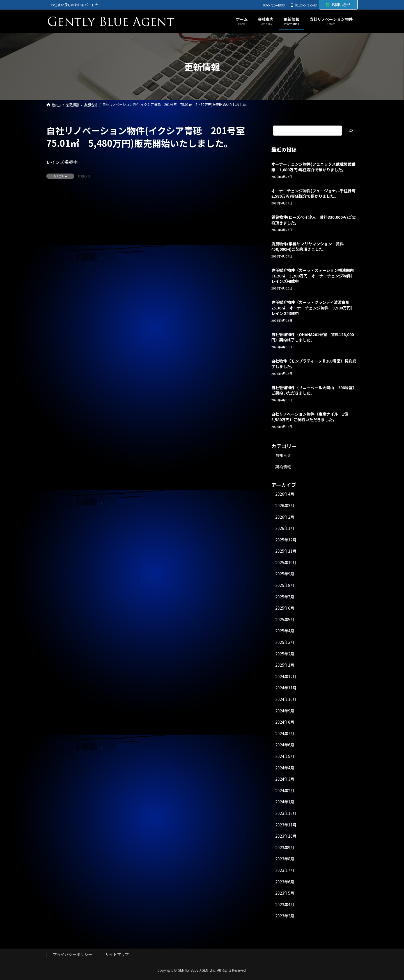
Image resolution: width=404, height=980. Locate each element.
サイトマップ (117, 955)
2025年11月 (286, 551)
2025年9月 (285, 574)
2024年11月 (286, 688)
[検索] (351, 131)
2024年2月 (285, 790)
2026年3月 (285, 505)
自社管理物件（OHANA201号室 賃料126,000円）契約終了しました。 (313, 337)
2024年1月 (285, 802)
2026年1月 (285, 528)
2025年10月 (286, 562)
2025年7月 (285, 597)
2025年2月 (285, 654)
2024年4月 (285, 768)
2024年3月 (285, 779)
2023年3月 (285, 916)
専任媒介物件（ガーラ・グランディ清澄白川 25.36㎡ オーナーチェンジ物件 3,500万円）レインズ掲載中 (313, 308)
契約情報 (283, 467)
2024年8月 (285, 722)
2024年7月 (285, 733)
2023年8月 (285, 859)
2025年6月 (285, 608)
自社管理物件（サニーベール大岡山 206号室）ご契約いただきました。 (314, 390)
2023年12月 (286, 813)
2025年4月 (285, 631)
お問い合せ (338, 4)
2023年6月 (285, 882)
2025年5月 (285, 619)
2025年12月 (286, 540)
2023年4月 (285, 904)
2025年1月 (285, 665)
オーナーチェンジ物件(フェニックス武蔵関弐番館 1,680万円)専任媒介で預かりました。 (313, 167)
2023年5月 (285, 893)
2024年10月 (286, 699)
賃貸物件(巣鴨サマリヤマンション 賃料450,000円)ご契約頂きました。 (307, 247)
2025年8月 (285, 585)
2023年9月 (285, 847)
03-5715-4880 (274, 5)
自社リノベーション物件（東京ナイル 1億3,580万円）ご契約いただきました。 (310, 417)
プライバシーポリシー (72, 955)
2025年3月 (285, 642)
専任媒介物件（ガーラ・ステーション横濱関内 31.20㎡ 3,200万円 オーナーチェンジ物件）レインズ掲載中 (315, 276)
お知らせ (84, 176)
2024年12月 (286, 676)
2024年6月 (285, 745)
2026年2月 (285, 517)
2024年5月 (285, 756)
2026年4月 (285, 494)
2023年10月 (286, 836)
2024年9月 (285, 711)
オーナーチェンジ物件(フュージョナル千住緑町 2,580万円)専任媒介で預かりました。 (315, 193)
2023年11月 (286, 825)
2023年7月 (285, 870)
